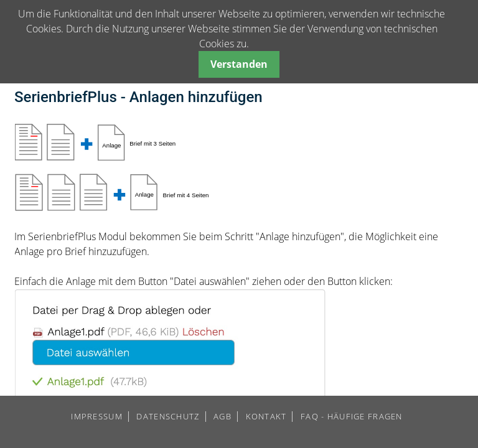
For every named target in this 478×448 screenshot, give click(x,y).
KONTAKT (266, 416)
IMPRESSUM (97, 416)
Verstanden (239, 64)
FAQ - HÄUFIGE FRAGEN (352, 416)
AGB (223, 416)
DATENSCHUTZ (168, 416)
